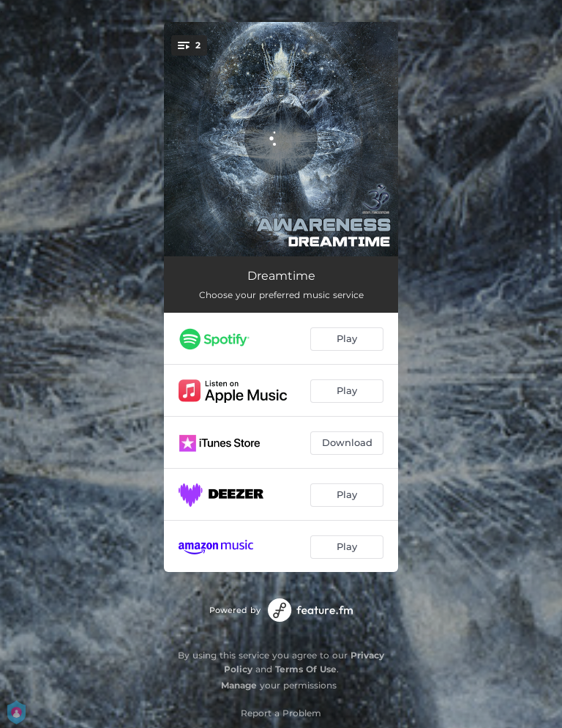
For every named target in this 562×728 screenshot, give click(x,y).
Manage (239, 685)
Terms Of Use (306, 669)
